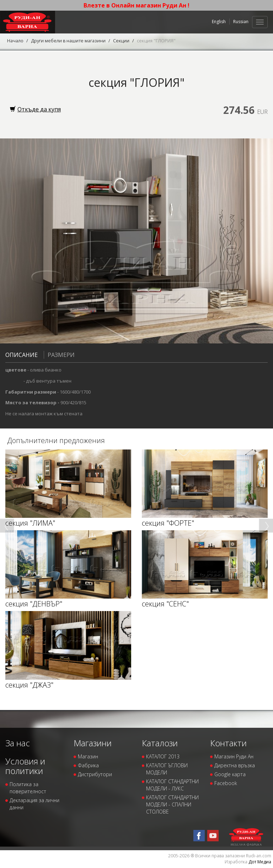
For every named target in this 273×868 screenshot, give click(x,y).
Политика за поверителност (28, 788)
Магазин (88, 756)
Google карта (230, 774)
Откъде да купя (35, 109)
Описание (22, 355)
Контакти (228, 743)
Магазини (93, 743)
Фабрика (88, 765)
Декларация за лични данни (34, 804)
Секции (124, 41)
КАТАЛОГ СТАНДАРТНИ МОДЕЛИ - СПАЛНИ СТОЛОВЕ (172, 804)
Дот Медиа (260, 862)
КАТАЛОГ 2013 (163, 756)
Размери (59, 355)
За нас (18, 743)
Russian (241, 22)
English (219, 22)
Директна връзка (235, 765)
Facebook (226, 783)
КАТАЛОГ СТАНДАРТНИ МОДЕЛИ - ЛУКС (172, 785)
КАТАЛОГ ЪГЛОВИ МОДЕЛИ (167, 769)
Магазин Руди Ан (234, 756)
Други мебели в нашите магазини (70, 41)
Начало (16, 41)
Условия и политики (25, 766)
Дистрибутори (95, 774)
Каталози (160, 743)
